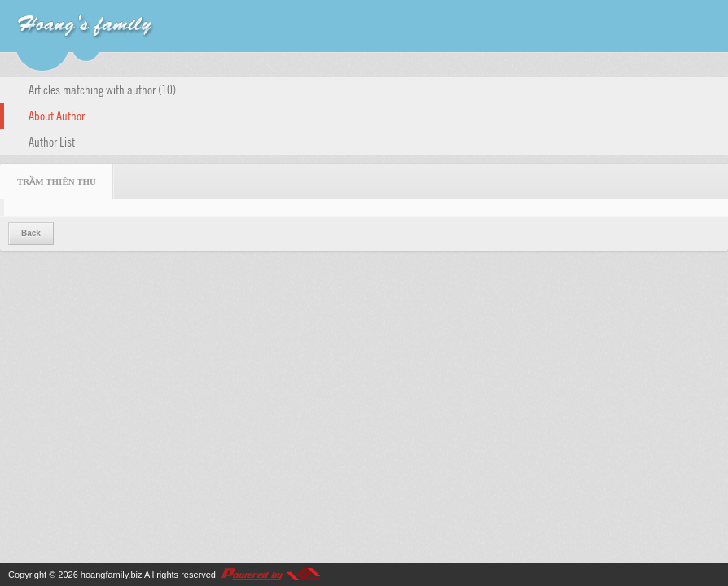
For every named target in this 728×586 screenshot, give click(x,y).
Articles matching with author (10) (102, 89)
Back (31, 233)
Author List (52, 141)
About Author (57, 115)
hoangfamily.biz (112, 575)
